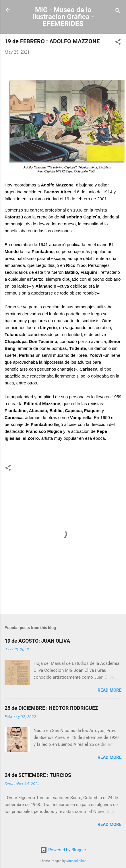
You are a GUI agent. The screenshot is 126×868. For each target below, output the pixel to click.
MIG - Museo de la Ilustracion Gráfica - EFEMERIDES (63, 17)
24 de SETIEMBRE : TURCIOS (38, 775)
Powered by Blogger (63, 850)
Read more (109, 690)
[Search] (118, 12)
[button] (118, 43)
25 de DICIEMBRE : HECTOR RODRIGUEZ (51, 708)
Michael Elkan (76, 861)
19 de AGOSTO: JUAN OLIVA (37, 641)
